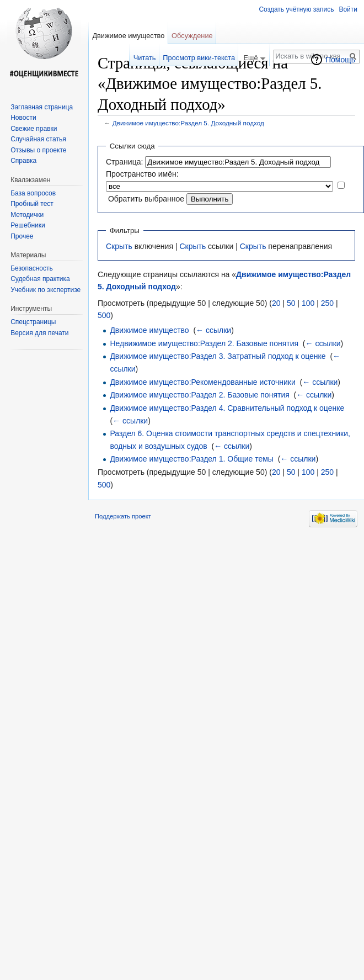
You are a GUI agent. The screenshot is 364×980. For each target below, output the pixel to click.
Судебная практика (40, 279)
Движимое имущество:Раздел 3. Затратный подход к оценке (218, 356)
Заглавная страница (42, 107)
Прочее (22, 236)
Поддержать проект (123, 516)
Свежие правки (34, 129)
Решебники (28, 225)
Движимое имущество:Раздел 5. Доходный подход (188, 123)
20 (276, 303)
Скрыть (119, 246)
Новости (23, 118)
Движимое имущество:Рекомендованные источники (202, 382)
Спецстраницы (33, 322)
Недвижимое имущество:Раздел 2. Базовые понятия (204, 343)
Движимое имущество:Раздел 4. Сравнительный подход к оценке (227, 408)
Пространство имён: (142, 174)
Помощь (340, 60)
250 (327, 303)
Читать (145, 58)
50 (291, 303)
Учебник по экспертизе (45, 290)
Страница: (124, 162)
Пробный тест (32, 204)
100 (308, 303)
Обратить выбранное (146, 199)
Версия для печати (39, 333)
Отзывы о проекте (38, 150)
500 (104, 315)
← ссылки (213, 330)
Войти (348, 9)
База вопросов (33, 193)
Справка (23, 161)
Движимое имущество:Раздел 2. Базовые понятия (199, 395)
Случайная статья (38, 139)
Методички (27, 215)
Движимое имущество (149, 330)
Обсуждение (192, 36)
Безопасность (32, 268)
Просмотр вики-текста (199, 58)
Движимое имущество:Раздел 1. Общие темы (192, 459)
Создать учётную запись (296, 9)
